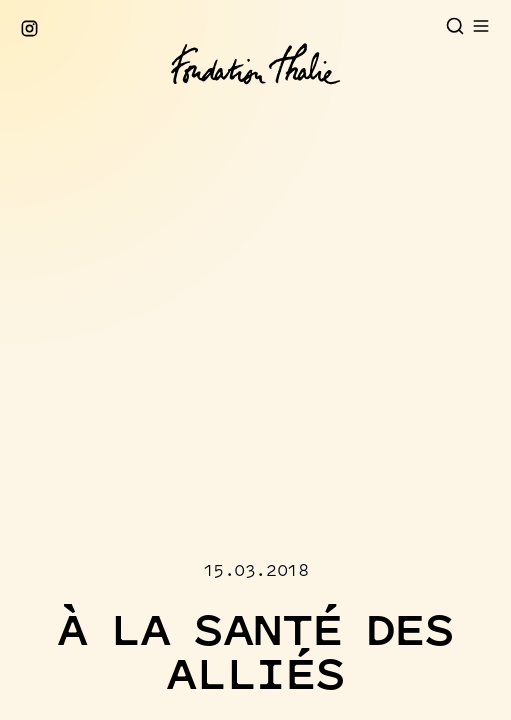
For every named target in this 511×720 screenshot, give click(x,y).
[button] (256, 337)
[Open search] (455, 26)
